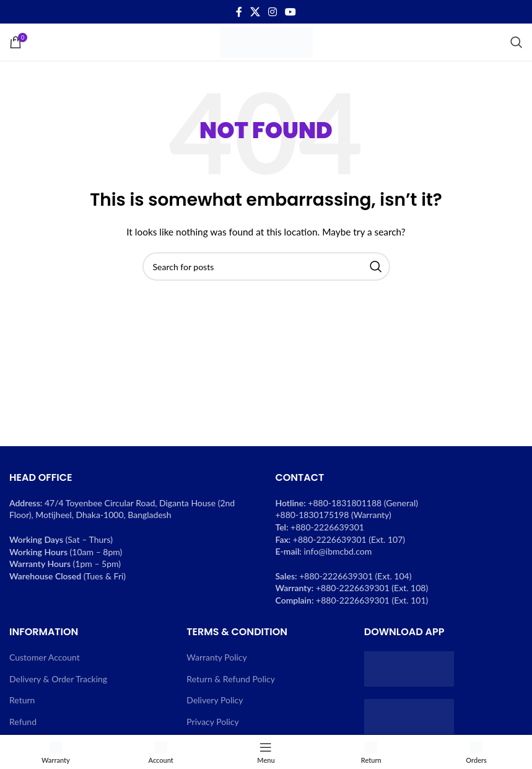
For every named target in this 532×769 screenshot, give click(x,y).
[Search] (517, 42)
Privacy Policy (212, 722)
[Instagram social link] (273, 12)
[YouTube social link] (291, 12)
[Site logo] (266, 41)
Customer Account (45, 657)
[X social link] (255, 12)
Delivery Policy (215, 700)
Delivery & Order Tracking (58, 679)
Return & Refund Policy (231, 679)
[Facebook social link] (239, 12)
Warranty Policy (216, 657)
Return (22, 700)
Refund (23, 722)
